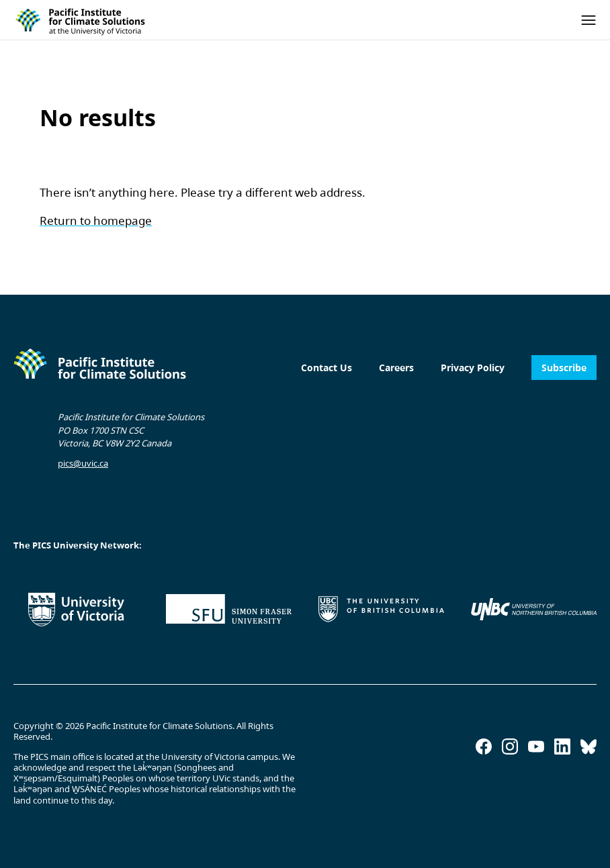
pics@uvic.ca (83, 463)
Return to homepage (96, 221)
